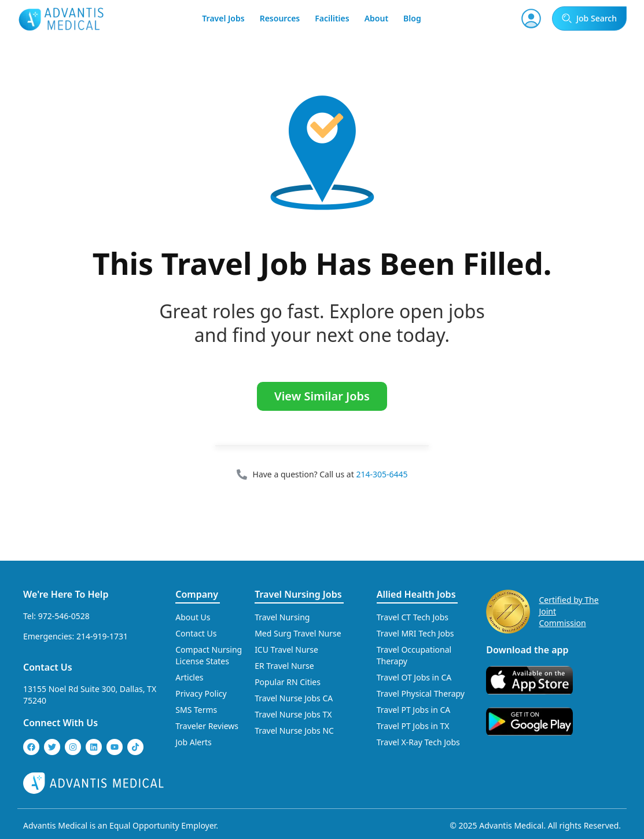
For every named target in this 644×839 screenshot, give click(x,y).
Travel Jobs (223, 18)
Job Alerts (194, 742)
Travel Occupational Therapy (414, 655)
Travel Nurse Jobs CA (294, 698)
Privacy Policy (201, 693)
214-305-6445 (382, 474)
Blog (412, 18)
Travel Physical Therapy (421, 693)
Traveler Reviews (207, 726)
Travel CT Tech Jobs (413, 617)
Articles (189, 677)
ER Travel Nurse (284, 666)
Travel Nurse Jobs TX (293, 714)
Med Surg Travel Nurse (298, 633)
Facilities (332, 18)
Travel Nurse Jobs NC (294, 731)
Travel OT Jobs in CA (414, 677)
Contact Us (48, 667)
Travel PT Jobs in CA (414, 710)
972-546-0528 (64, 616)
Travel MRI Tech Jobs (415, 633)
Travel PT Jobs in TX (413, 726)
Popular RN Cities (288, 682)
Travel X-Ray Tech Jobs (418, 742)
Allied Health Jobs (416, 594)
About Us (193, 617)
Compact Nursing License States (209, 655)
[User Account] (531, 19)
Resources (280, 18)
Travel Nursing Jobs (298, 594)
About (376, 18)
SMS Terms (196, 710)
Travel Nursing (282, 617)
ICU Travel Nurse (286, 650)
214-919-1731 (102, 636)
